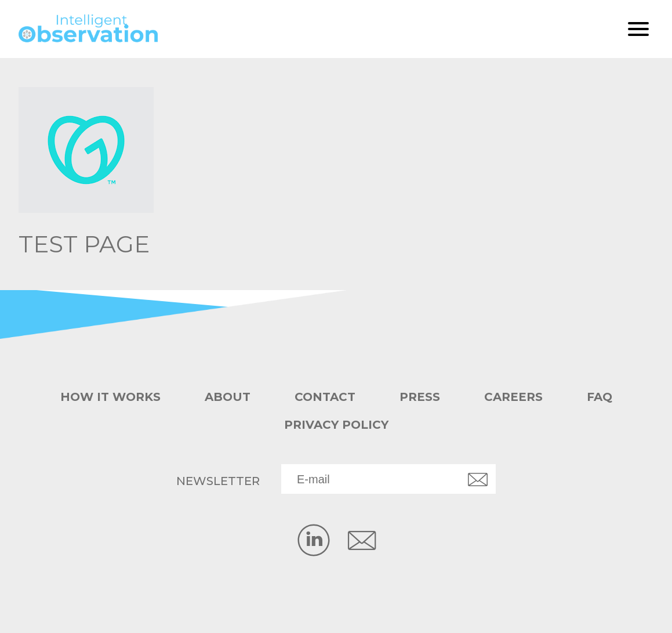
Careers (513, 397)
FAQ (600, 397)
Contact (325, 397)
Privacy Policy (336, 425)
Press (420, 397)
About (228, 397)
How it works (110, 397)
